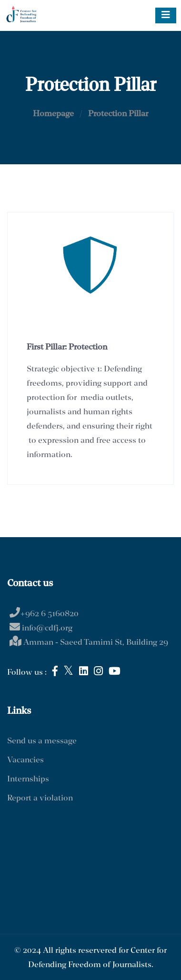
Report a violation (40, 798)
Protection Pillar (118, 114)
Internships (28, 779)
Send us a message (42, 741)
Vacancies (25, 760)
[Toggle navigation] (166, 15)
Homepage (53, 114)
